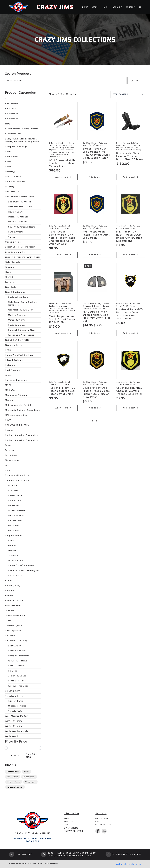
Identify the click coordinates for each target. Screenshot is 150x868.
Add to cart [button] (62, 177)
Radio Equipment (17, 325)
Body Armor (14, 646)
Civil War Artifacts (15, 182)
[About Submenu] (99, 7)
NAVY (8, 420)
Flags (8, 272)
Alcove (27, 772)
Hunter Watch (13, 772)
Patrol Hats (11, 455)
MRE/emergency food (17, 415)
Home (85, 7)
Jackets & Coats (17, 676)
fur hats (9, 282)
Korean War (14, 505)
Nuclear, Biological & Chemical (22, 435)
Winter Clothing (14, 721)
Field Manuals (13, 262)
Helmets (13, 671)
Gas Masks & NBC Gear (21, 310)
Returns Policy (103, 825)
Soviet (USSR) (13, 586)
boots (8, 162)
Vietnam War (15, 520)
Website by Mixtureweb (129, 864)
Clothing (10, 187)
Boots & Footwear (18, 651)
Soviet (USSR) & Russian (21, 565)
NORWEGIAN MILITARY (17, 425)
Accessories (12, 104)
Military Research (73, 831)
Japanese (13, 556)
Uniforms (10, 636)
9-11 (7, 99)
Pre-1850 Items (16, 515)
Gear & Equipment (15, 292)
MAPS (8, 385)
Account (117, 7)
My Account (102, 818)
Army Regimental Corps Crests (22, 129)
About (95, 7)
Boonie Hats (12, 157)
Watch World (13, 777)
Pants (8, 445)
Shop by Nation (13, 535)
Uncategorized (13, 631)
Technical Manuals (15, 616)
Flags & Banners (17, 212)
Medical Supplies (17, 315)
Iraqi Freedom (13, 370)
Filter (13, 756)
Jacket (9, 375)
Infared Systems (14, 360)
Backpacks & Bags (18, 297)
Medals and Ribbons (16, 395)
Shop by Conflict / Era (17, 480)
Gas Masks (11, 287)
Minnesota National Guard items (23, 410)
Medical (9, 400)
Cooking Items (13, 242)
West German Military (17, 716)
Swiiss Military (13, 606)
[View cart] (140, 7)
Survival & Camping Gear (22, 330)
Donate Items (71, 828)
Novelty (9, 430)
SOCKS (9, 581)
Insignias (10, 365)
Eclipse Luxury (29, 777)
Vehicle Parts (15, 711)
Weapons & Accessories (21, 335)
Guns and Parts (13, 345)
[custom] (104, 831)
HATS (8, 350)
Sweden (9, 596)
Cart (98, 822)
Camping (10, 172)
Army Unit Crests (14, 134)
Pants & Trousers (17, 681)
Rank (8, 470)
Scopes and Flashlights (18, 475)
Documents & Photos (20, 202)
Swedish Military (14, 601)
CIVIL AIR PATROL (14, 177)
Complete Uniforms (19, 656)
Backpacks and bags (16, 147)
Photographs (12, 460)
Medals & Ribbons (18, 222)
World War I (14, 525)
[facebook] (98, 831)
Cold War (13, 490)
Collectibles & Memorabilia (20, 197)
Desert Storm (15, 495)
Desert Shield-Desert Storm (20, 247)
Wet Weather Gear (18, 686)
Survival (9, 591)
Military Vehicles (17, 706)
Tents (8, 621)
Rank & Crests (16, 232)
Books (8, 152)
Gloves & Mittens (18, 661)
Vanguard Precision (15, 787)
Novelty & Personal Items (22, 227)
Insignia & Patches (18, 217)
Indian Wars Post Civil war (19, 355)
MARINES (10, 390)
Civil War (13, 485)
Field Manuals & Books (20, 207)
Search (135, 81)
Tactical (10, 611)
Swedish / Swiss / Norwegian (23, 571)
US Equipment (13, 691)
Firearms (10, 267)
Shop (106, 7)
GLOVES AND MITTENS (17, 340)
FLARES (9, 277)
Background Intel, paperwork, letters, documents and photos (22, 140)
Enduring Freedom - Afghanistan (23, 257)
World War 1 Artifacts (17, 731)
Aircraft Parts (15, 701)
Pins (7, 465)
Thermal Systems (14, 626)
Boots (8, 167)
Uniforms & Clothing (16, 641)
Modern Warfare (17, 510)
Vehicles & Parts (14, 696)
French (12, 545)
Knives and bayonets (16, 380)
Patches (9, 450)
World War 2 (12, 736)
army (8, 124)
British (12, 540)
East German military (16, 252)
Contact (130, 7)
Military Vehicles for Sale (19, 405)
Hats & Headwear (17, 666)
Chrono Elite (30, 782)
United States (16, 576)
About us (69, 822)
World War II (15, 530)
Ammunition (12, 114)
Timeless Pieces (14, 782)
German (12, 550)
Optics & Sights (17, 320)
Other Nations (16, 560)
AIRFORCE (11, 109)
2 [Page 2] (96, 421)
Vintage (12, 237)
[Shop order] (128, 94)
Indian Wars (14, 500)
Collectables (12, 192)
